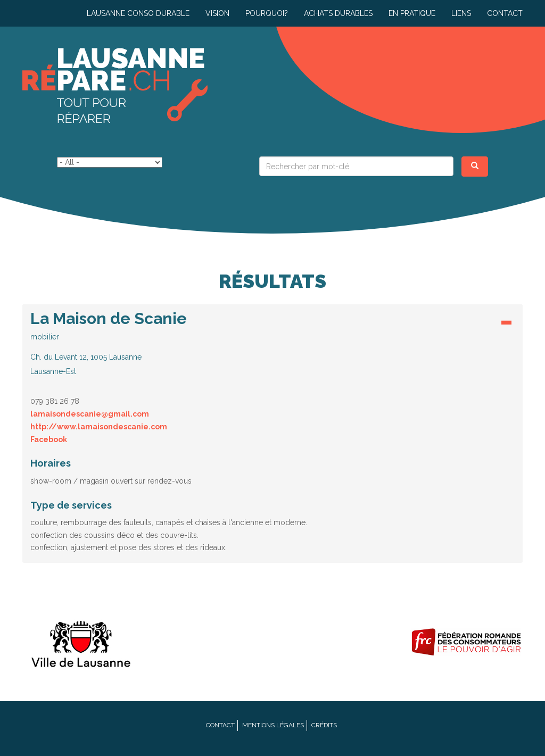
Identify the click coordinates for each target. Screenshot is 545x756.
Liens (461, 13)
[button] (272, 343)
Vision (217, 13)
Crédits (324, 725)
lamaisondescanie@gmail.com (90, 414)
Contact (505, 13)
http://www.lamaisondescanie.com (99, 427)
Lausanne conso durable (138, 13)
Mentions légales (273, 725)
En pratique (412, 13)
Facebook (49, 439)
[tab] (272, 346)
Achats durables (338, 13)
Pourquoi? (267, 13)
